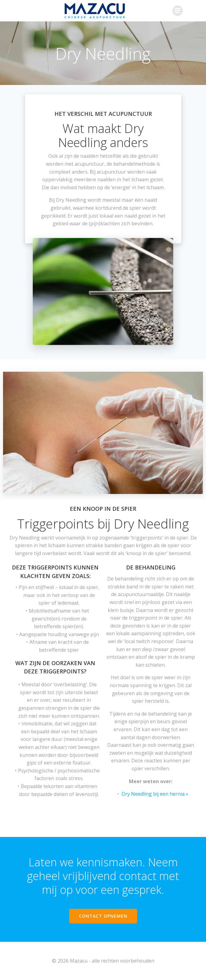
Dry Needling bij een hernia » (155, 794)
